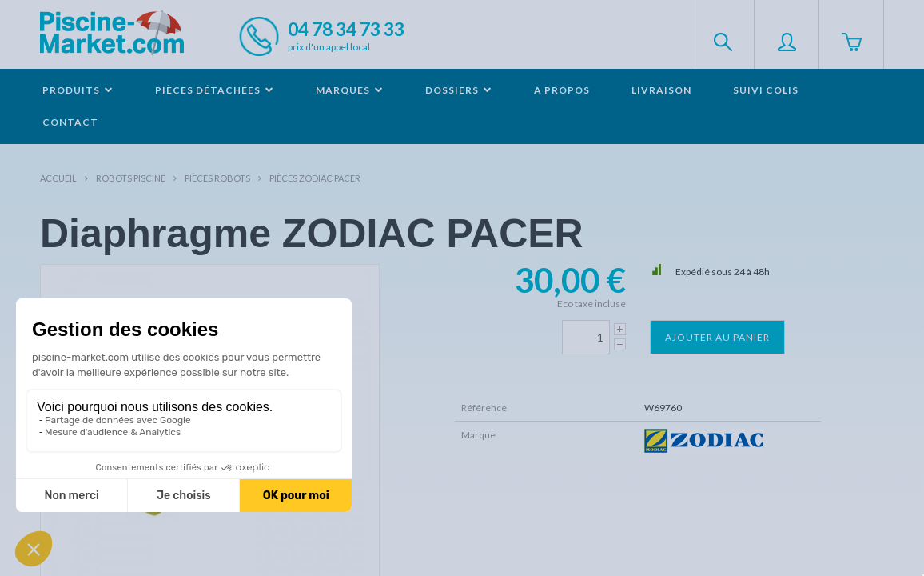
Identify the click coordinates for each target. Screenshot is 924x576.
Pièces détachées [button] (215, 90)
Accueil (58, 178)
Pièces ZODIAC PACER (315, 178)
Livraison (661, 90)
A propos (562, 90)
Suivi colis (766, 90)
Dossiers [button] (459, 90)
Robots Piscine (131, 178)
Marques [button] (350, 90)
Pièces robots (217, 178)
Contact (70, 122)
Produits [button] (78, 90)
